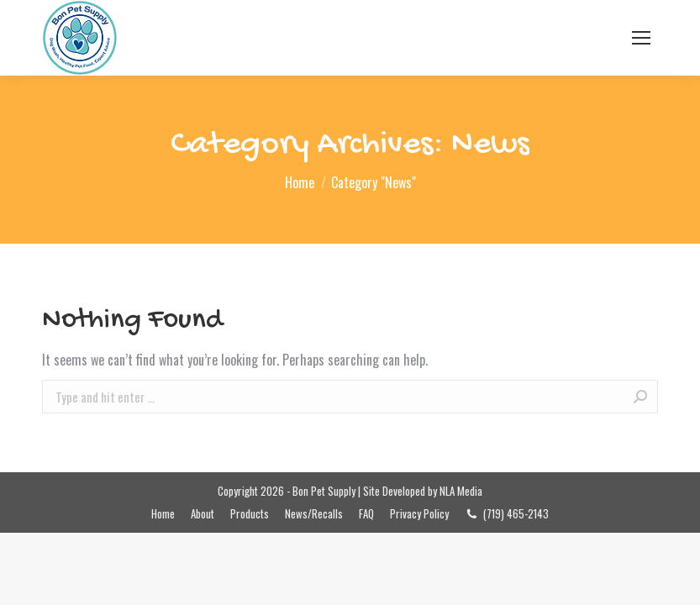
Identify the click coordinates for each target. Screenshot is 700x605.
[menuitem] (163, 514)
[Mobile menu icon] (641, 38)
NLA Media (461, 491)
